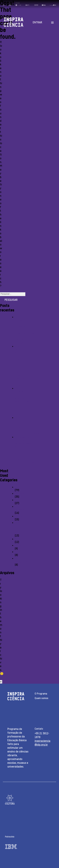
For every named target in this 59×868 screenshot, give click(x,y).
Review (19, 552)
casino (18, 487)
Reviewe (20, 516)
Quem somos (41, 698)
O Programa (41, 694)
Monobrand (21, 500)
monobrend (21, 539)
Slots (18, 545)
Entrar (37, 23)
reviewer (20, 494)
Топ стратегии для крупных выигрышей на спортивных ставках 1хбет (22, 401)
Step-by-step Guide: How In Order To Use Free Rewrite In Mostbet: (20, 366)
